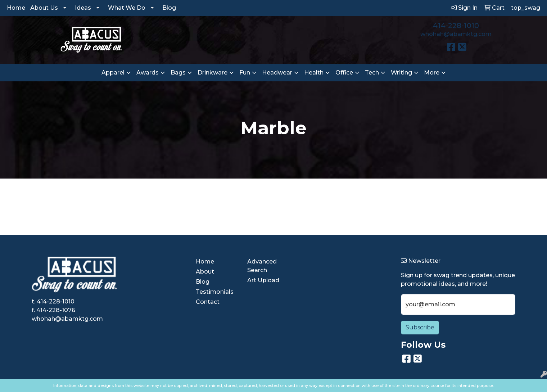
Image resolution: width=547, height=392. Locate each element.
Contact (208, 302)
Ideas (83, 8)
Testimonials (215, 292)
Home (16, 8)
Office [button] (344, 73)
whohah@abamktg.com (456, 34)
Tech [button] (372, 73)
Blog (169, 8)
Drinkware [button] (213, 73)
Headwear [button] (277, 73)
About (205, 272)
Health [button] (314, 73)
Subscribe (420, 327)
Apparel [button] (113, 73)
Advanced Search (262, 266)
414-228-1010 (456, 26)
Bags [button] (178, 73)
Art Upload (263, 280)
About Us (44, 8)
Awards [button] (148, 73)
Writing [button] (401, 73)
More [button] (432, 73)
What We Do (127, 8)
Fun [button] (245, 73)
